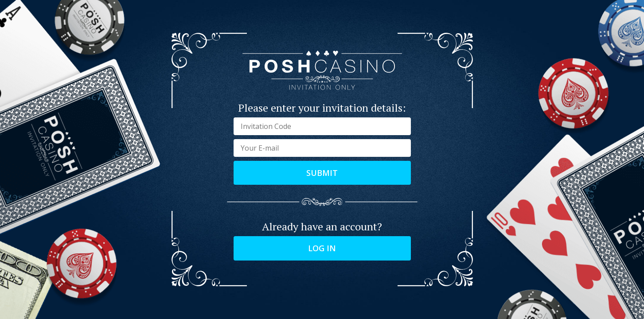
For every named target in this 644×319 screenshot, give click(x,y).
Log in (322, 248)
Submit (322, 173)
